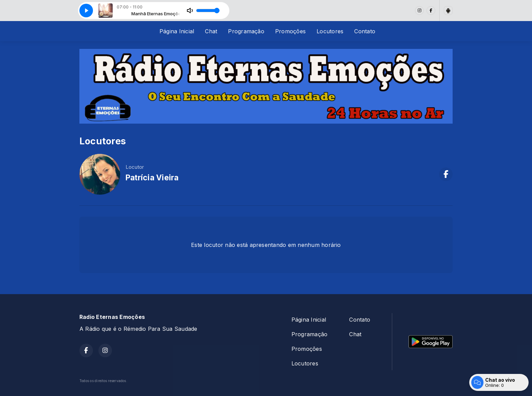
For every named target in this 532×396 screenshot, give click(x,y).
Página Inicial (177, 31)
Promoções (290, 31)
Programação (246, 31)
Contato (365, 31)
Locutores (330, 31)
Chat (211, 31)
